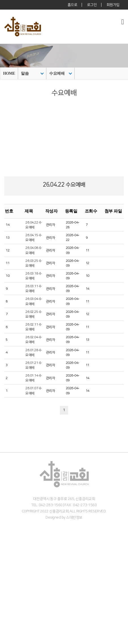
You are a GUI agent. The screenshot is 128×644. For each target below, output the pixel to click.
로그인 (92, 5)
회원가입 (113, 5)
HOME (9, 73)
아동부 (5, 615)
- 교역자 (6, 558)
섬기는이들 (8, 552)
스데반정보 (74, 517)
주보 (3, 636)
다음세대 (6, 605)
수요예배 (61, 73)
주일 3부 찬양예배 (13, 599)
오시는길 (6, 573)
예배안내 (6, 568)
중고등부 (6, 620)
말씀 (32, 73)
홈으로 (72, 5)
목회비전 (6, 547)
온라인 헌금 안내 (12, 579)
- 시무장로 (7, 563)
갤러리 (5, 641)
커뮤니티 (6, 631)
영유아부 (6, 610)
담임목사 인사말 (12, 542)
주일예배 (6, 589)
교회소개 (6, 537)
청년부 (5, 626)
